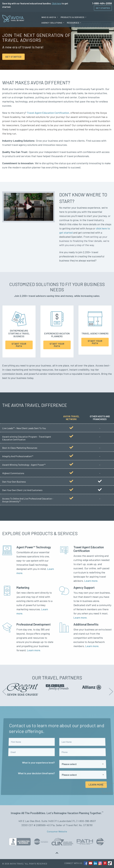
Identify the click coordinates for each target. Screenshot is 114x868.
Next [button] (110, 689)
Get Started (103, 8)
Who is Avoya (49, 17)
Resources (73, 23)
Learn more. (91, 581)
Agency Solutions (52, 23)
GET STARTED (13, 57)
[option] (27, 689)
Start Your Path (19, 345)
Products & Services (73, 17)
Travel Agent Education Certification (48, 113)
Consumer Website (57, 831)
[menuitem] (50, 17)
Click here (57, 3)
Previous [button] (4, 689)
